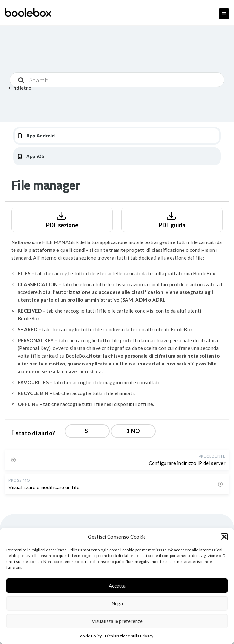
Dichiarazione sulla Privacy (129, 636)
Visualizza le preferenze (117, 621)
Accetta (117, 586)
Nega (117, 603)
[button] (224, 537)
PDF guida (172, 219)
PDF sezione (62, 219)
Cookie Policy (89, 636)
